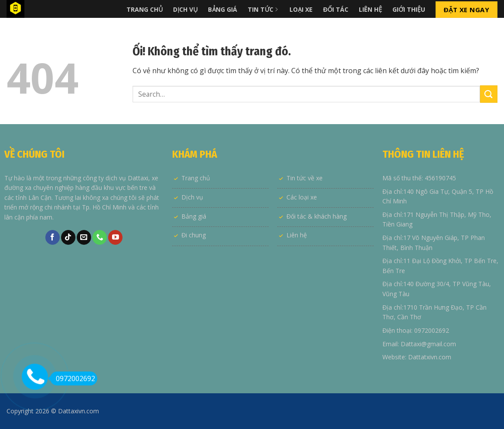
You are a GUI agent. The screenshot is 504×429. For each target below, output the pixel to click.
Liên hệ (297, 235)
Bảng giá (194, 216)
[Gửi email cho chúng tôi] (84, 237)
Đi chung (194, 235)
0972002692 (73, 378)
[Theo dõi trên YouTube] (115, 237)
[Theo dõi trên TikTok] (68, 237)
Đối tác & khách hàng (317, 216)
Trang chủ (196, 178)
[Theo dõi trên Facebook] (53, 237)
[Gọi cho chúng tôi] (100, 237)
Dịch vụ (192, 197)
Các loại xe (302, 197)
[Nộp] (489, 94)
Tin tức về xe (305, 178)
